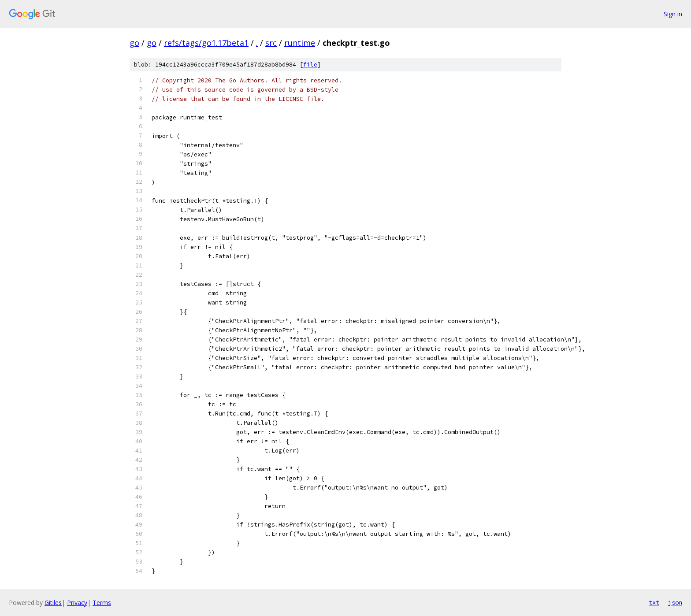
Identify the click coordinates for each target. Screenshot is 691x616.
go (134, 43)
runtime (300, 43)
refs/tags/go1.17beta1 (206, 43)
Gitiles (53, 603)
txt (654, 602)
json (675, 602)
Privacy (77, 603)
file (310, 65)
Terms (102, 603)
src (271, 43)
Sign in (673, 14)
